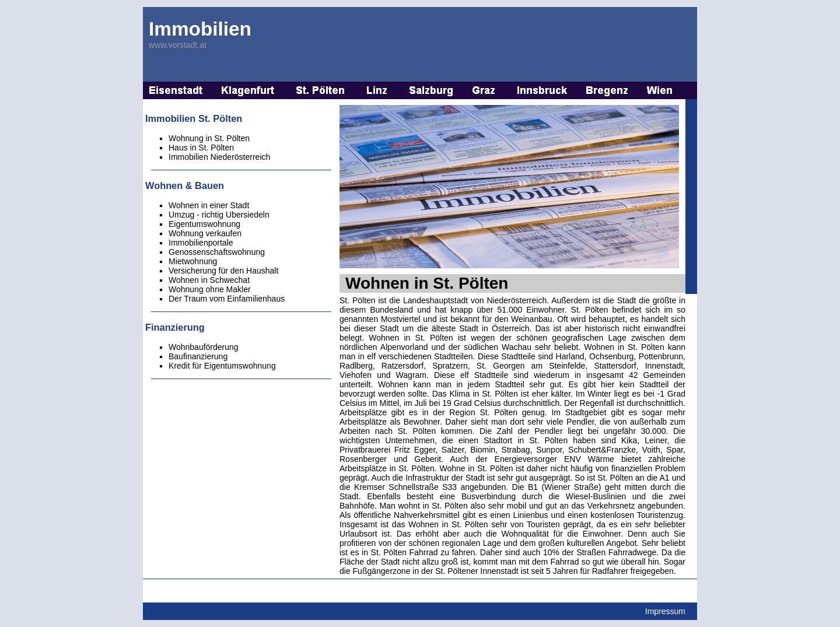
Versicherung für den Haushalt (223, 271)
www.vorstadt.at (178, 45)
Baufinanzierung (198, 356)
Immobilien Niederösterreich (219, 157)
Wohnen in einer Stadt (209, 205)
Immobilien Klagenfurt (249, 90)
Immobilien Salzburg (431, 90)
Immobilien (200, 29)
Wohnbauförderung (204, 347)
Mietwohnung (193, 261)
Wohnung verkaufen (205, 233)
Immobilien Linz (377, 90)
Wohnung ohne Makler (210, 289)
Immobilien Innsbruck (542, 90)
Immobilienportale (201, 243)
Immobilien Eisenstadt (176, 90)
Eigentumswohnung (204, 224)
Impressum (665, 611)
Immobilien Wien (660, 90)
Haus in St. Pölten (201, 148)
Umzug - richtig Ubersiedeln (219, 215)
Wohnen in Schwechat (209, 280)
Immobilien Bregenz (608, 90)
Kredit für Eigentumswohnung (222, 366)
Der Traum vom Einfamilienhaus (227, 299)
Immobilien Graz (485, 90)
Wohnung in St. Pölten (209, 138)
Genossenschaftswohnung (217, 252)
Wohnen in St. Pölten (427, 283)
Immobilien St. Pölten (321, 90)
